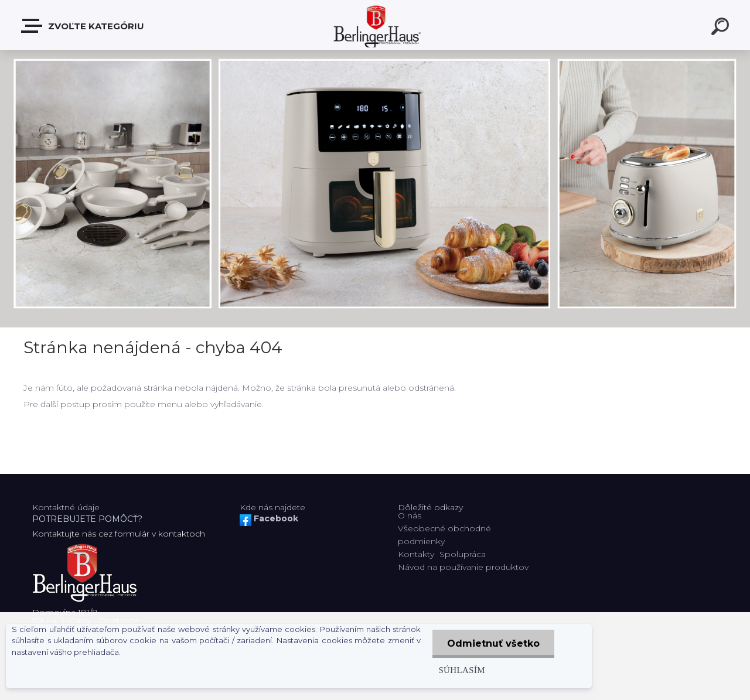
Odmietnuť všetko (493, 643)
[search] (722, 28)
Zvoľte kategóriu (83, 26)
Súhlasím (462, 670)
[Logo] (375, 25)
